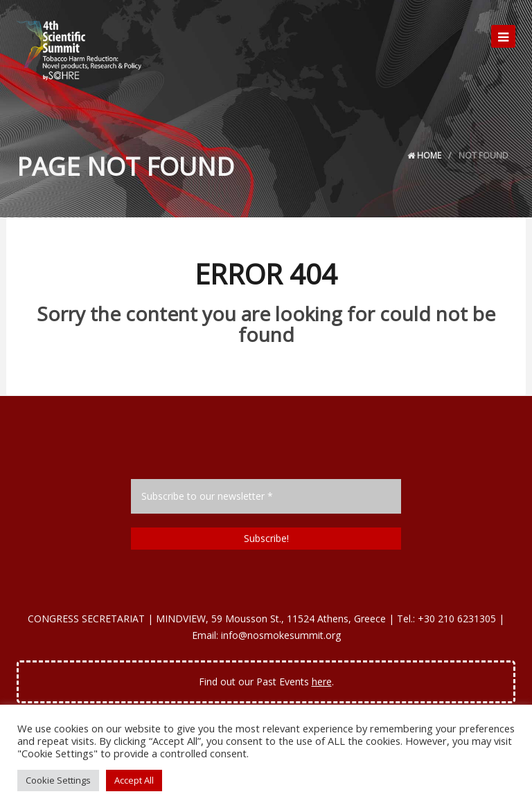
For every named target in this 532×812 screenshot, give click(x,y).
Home (424, 155)
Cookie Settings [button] (58, 780)
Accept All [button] (134, 780)
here (322, 682)
